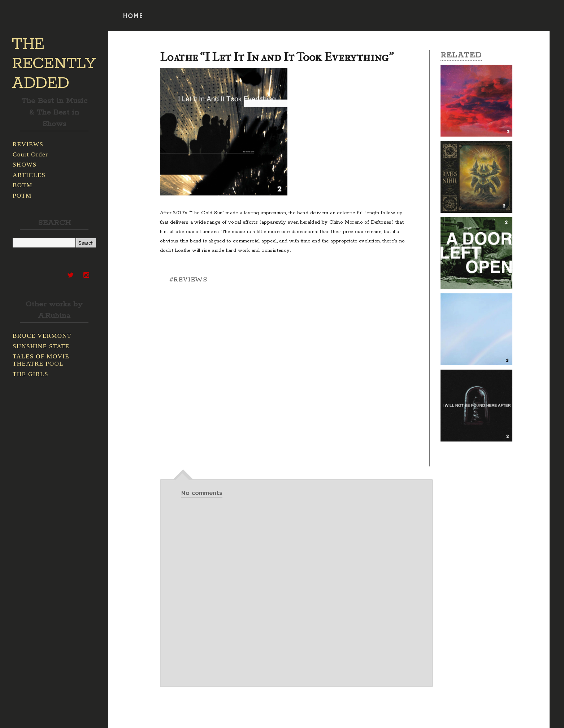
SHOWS (25, 165)
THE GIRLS (31, 374)
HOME (133, 16)
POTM (22, 196)
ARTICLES (29, 175)
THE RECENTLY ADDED (54, 64)
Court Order (30, 154)
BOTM (23, 185)
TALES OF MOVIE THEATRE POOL (41, 360)
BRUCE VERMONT (42, 336)
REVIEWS (28, 144)
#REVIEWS (188, 280)
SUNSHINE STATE (41, 346)
